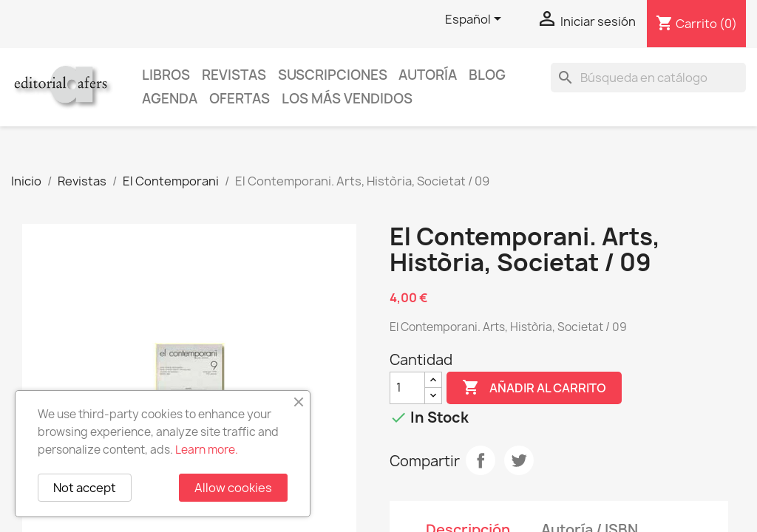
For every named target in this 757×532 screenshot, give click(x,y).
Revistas (234, 75)
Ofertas (240, 99)
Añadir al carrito (534, 388)
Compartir (481, 460)
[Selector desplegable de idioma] (476, 20)
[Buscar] (648, 78)
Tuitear (519, 460)
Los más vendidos (347, 99)
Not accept (85, 488)
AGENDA (170, 99)
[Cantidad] (407, 388)
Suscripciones (333, 75)
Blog (487, 75)
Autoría (428, 75)
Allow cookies (233, 488)
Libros (166, 75)
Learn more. (207, 450)
